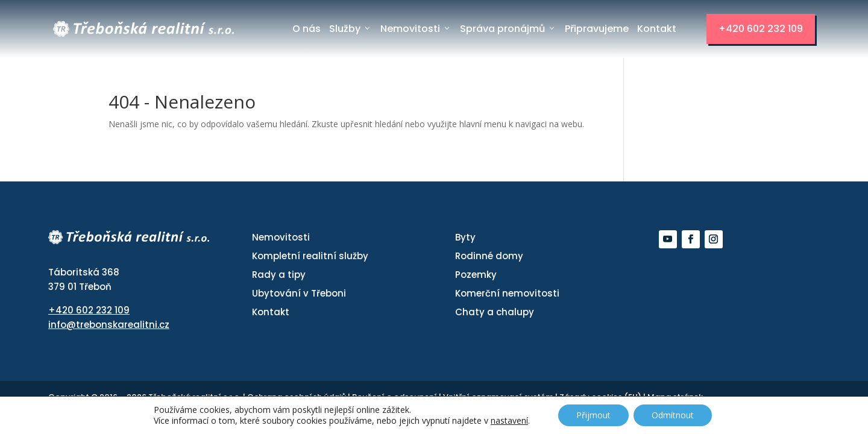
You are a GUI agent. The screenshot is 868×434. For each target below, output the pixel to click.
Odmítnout (673, 415)
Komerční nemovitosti (507, 293)
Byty (465, 237)
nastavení (509, 421)
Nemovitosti (416, 29)
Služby (351, 29)
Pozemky (476, 275)
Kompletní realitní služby (310, 256)
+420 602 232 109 (761, 29)
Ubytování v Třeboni (299, 293)
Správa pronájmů (508, 29)
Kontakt (657, 29)
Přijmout (593, 415)
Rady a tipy (279, 275)
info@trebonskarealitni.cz (109, 325)
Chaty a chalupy (495, 312)
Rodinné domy (489, 256)
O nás (307, 29)
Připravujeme (597, 29)
